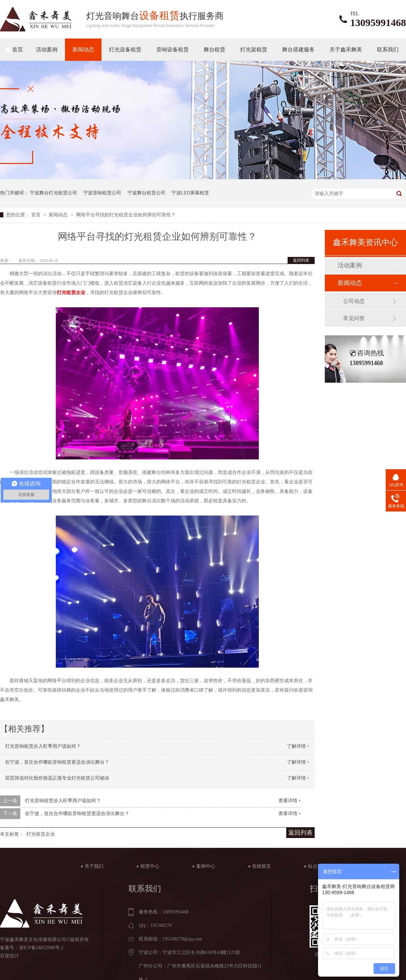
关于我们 (94, 866)
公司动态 (354, 301)
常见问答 (354, 318)
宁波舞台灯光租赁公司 (53, 193)
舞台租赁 (215, 50)
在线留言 (262, 866)
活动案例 (47, 50)
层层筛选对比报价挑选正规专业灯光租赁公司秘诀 (57, 778)
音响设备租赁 (173, 50)
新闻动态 (83, 50)
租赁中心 (150, 866)
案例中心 (206, 866)
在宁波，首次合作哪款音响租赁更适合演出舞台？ (57, 762)
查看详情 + (290, 801)
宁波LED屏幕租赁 (190, 193)
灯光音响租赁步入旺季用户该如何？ (43, 746)
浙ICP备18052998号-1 (41, 948)
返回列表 (301, 260)
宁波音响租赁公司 (102, 193)
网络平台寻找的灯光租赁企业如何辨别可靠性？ (126, 215)
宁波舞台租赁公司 (146, 193)
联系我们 (388, 50)
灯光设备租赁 (125, 50)
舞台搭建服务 (298, 50)
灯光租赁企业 (41, 834)
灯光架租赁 (254, 50)
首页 (18, 50)
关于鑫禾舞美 (346, 50)
